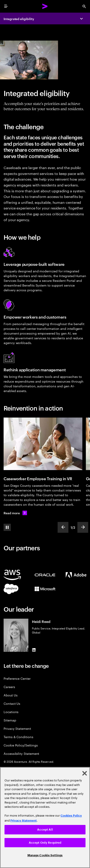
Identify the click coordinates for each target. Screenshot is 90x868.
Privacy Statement (17, 728)
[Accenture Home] (45, 6)
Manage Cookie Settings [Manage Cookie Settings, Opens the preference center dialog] (45, 855)
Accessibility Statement (21, 753)
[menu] (6, 6)
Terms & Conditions (18, 737)
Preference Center (17, 678)
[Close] (85, 773)
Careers (9, 687)
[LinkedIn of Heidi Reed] (34, 650)
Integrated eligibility (19, 19)
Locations (11, 712)
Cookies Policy (71, 816)
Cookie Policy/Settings (21, 745)
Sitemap (10, 720)
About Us (10, 695)
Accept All (45, 830)
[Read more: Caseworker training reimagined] (15, 513)
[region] (45, 817)
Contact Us (12, 703)
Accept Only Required (45, 843)
